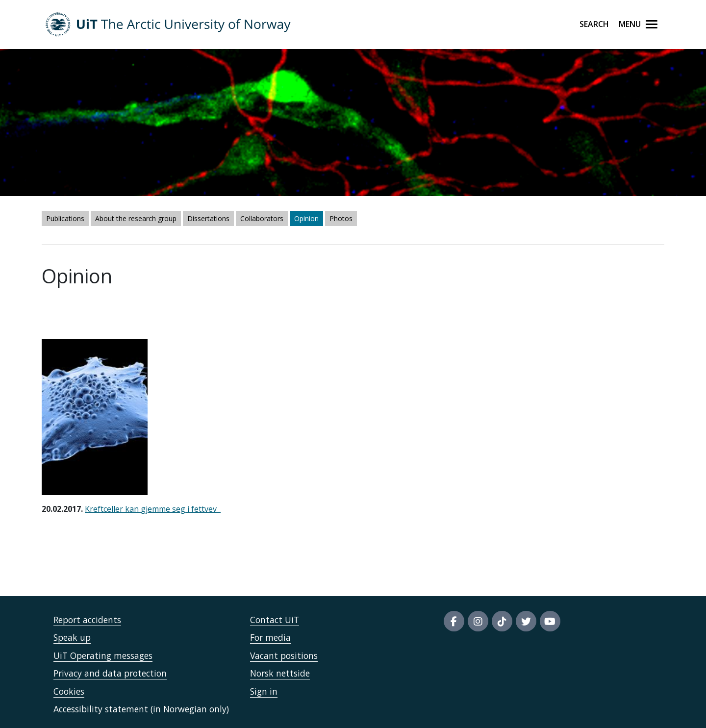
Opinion (306, 218)
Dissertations (208, 218)
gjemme (156, 509)
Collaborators (262, 218)
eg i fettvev (197, 509)
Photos (341, 218)
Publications (65, 218)
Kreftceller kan (113, 509)
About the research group (136, 218)
